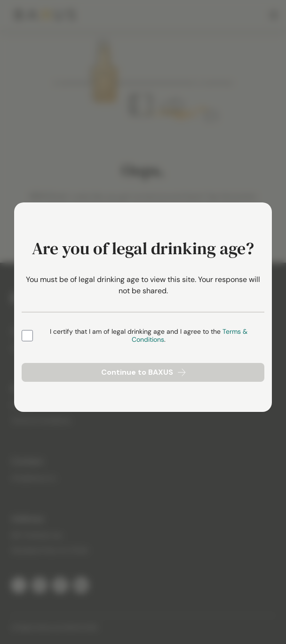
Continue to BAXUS (143, 372)
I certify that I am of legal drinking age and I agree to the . (149, 336)
